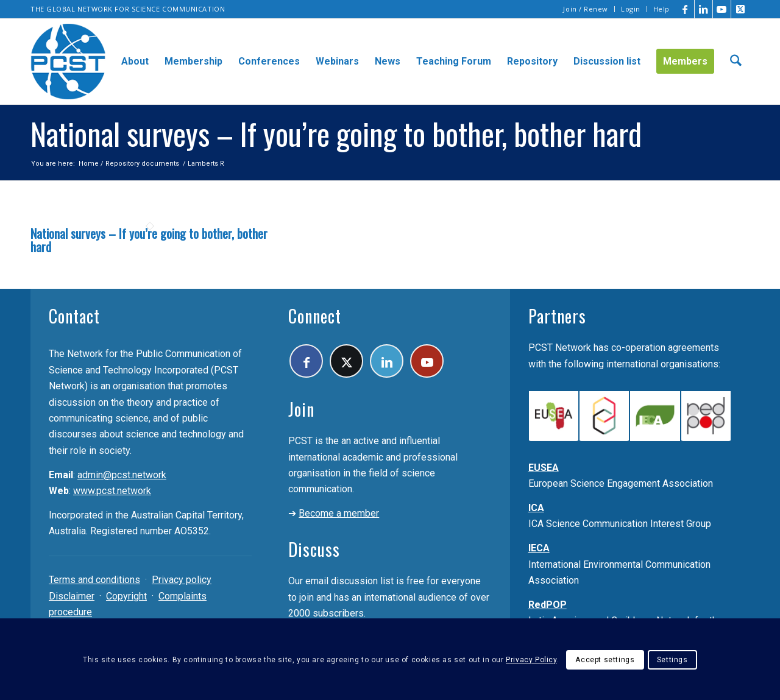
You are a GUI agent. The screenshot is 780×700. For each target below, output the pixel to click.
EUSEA (544, 468)
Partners (557, 316)
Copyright (126, 596)
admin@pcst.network (122, 475)
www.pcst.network (112, 491)
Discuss (314, 549)
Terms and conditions (94, 580)
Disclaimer (72, 596)
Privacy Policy (531, 660)
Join (301, 409)
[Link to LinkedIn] (704, 9)
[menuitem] (586, 9)
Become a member (339, 513)
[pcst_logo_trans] (68, 62)
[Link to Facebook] (685, 9)
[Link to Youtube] (722, 9)
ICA (536, 508)
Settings (672, 660)
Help (661, 9)
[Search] (736, 62)
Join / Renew (586, 9)
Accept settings (605, 660)
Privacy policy (182, 580)
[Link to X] (740, 9)
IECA (539, 548)
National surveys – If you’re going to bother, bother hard (149, 240)
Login (631, 9)
